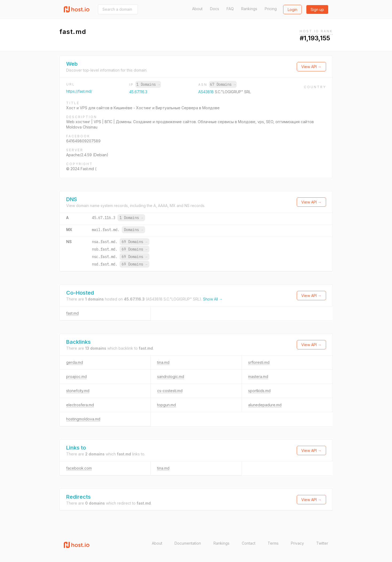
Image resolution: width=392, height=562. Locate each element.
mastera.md (258, 376)
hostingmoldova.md (83, 419)
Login (292, 9)
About (197, 9)
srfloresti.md (259, 362)
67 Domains (223, 84)
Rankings (249, 9)
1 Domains (148, 84)
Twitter (322, 543)
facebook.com (79, 468)
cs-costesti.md (170, 391)
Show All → (213, 299)
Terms (273, 543)
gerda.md (75, 362)
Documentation (188, 543)
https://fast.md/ (79, 91)
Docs (215, 9)
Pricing (271, 9)
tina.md (163, 362)
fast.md (72, 313)
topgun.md (167, 405)
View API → (311, 67)
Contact (249, 543)
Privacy (297, 543)
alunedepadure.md (265, 405)
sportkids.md (259, 391)
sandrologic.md (171, 376)
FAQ (230, 9)
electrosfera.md (80, 405)
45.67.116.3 (138, 92)
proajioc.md (76, 376)
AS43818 (207, 92)
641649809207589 (83, 141)
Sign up (317, 9)
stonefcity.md (78, 391)
